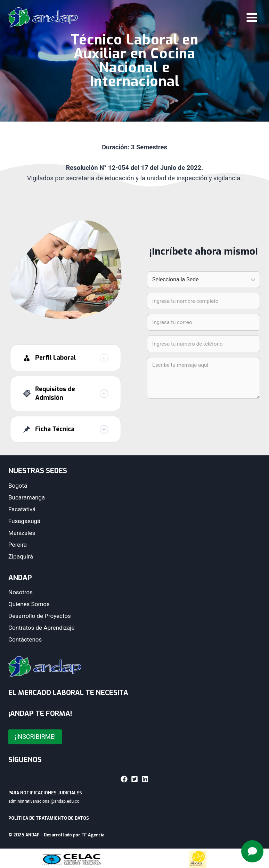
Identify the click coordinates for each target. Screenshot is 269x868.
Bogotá (18, 486)
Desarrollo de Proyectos (40, 616)
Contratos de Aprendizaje (41, 628)
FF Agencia (93, 835)
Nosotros (21, 592)
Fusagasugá (24, 521)
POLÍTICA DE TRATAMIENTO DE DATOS (49, 818)
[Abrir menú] (252, 17)
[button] (65, 369)
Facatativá (22, 509)
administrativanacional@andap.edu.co (44, 801)
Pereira (18, 545)
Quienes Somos (29, 604)
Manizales (22, 533)
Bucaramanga (27, 497)
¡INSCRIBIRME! (35, 737)
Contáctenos (25, 639)
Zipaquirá (21, 556)
